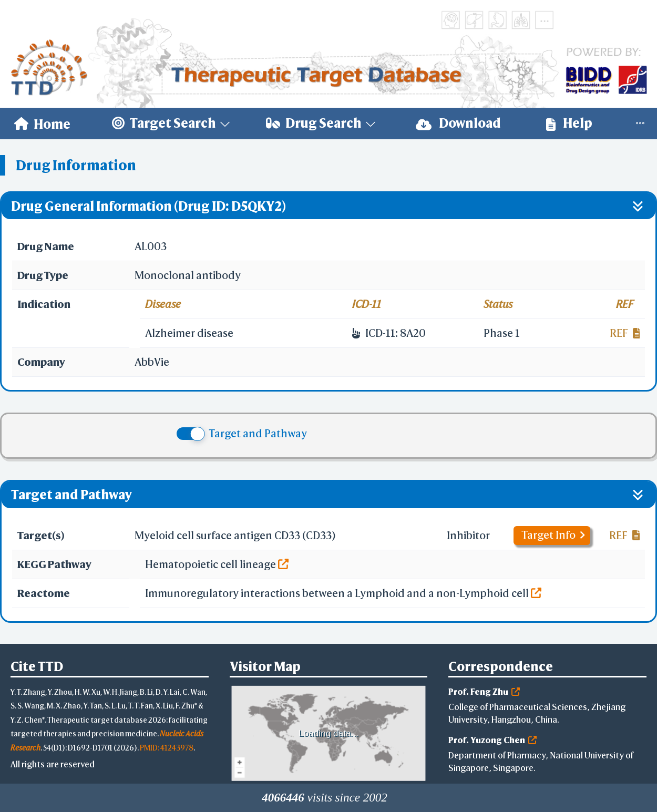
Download (458, 123)
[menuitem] (42, 124)
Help (569, 123)
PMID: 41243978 (167, 748)
